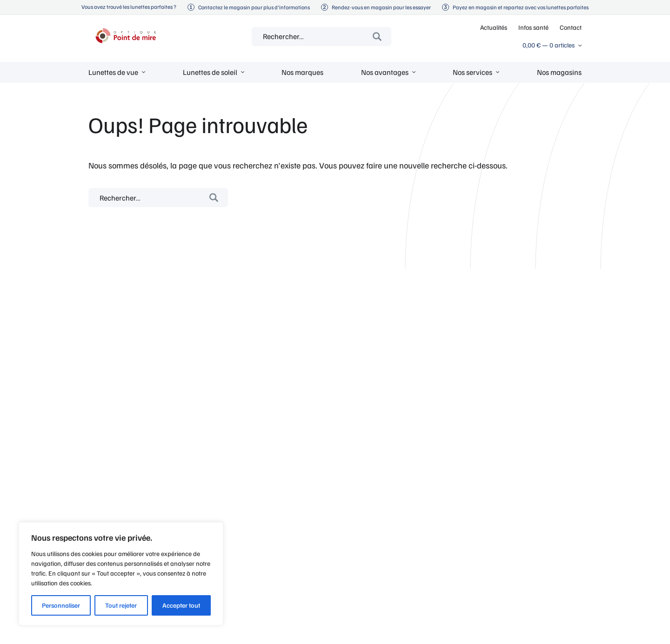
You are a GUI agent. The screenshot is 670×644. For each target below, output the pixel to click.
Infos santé (533, 27)
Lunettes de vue (113, 72)
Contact (571, 27)
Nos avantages (385, 72)
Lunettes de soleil (210, 72)
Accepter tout (181, 605)
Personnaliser (61, 605)
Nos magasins (559, 72)
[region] (121, 574)
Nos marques (302, 72)
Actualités (494, 27)
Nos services (472, 72)
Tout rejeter (121, 605)
